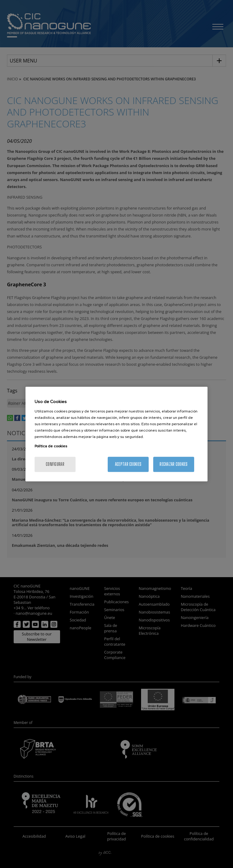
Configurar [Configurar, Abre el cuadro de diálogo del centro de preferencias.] (55, 464)
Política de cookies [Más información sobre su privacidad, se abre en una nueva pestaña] (51, 446)
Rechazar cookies (174, 464)
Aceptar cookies (128, 464)
